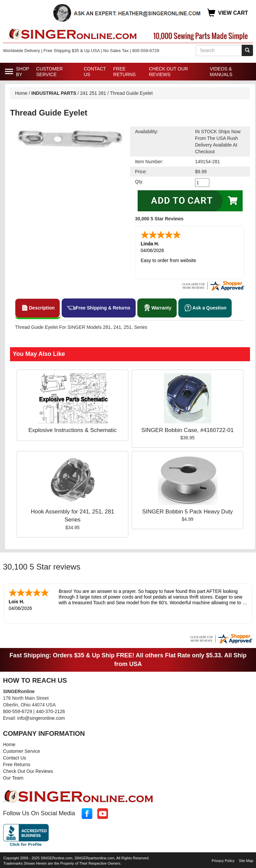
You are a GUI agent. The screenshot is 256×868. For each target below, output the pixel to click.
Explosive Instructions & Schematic (72, 429)
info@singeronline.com (41, 717)
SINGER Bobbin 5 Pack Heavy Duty (187, 511)
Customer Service (50, 72)
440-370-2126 (50, 710)
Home (21, 93)
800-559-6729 (17, 710)
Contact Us (95, 72)
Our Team (13, 777)
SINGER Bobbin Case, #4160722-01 (187, 429)
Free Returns (125, 72)
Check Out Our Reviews (168, 72)
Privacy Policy (223, 859)
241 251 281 (93, 93)
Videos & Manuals (221, 72)
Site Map (246, 859)
